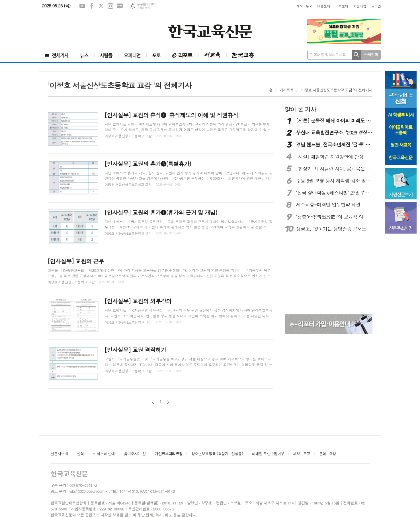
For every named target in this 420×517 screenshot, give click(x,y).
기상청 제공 (143, 8)
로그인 (376, 6)
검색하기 (356, 55)
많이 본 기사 (300, 109)
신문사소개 (59, 454)
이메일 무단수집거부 (268, 454)
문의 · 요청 (327, 454)
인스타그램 (110, 6)
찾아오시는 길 (135, 454)
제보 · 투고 (304, 6)
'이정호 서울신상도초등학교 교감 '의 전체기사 (336, 90)
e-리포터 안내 (104, 454)
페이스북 (92, 6)
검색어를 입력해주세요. (329, 55)
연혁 (80, 454)
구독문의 (342, 6)
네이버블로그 (120, 6)
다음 (168, 402)
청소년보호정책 (217, 454)
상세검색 (371, 55)
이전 (153, 402)
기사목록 (287, 90)
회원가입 (360, 6)
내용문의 (324, 6)
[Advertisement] (76, 28)
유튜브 (82, 6)
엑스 (101, 6)
